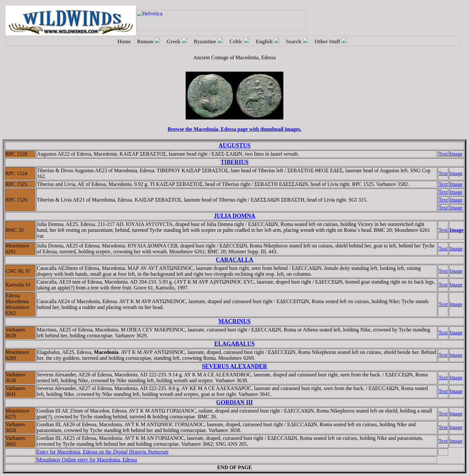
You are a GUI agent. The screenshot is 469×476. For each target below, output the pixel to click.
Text (443, 154)
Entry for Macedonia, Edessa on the (103, 452)
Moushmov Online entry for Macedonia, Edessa (87, 460)
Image (456, 154)
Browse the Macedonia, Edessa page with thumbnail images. (235, 129)
